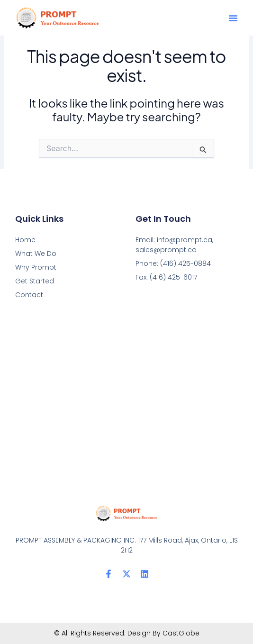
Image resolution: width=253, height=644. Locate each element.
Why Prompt (36, 267)
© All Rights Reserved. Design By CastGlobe (127, 633)
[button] (233, 18)
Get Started (35, 281)
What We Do (36, 254)
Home (25, 240)
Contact (29, 295)
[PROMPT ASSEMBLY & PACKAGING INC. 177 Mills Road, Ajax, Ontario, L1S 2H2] (126, 403)
